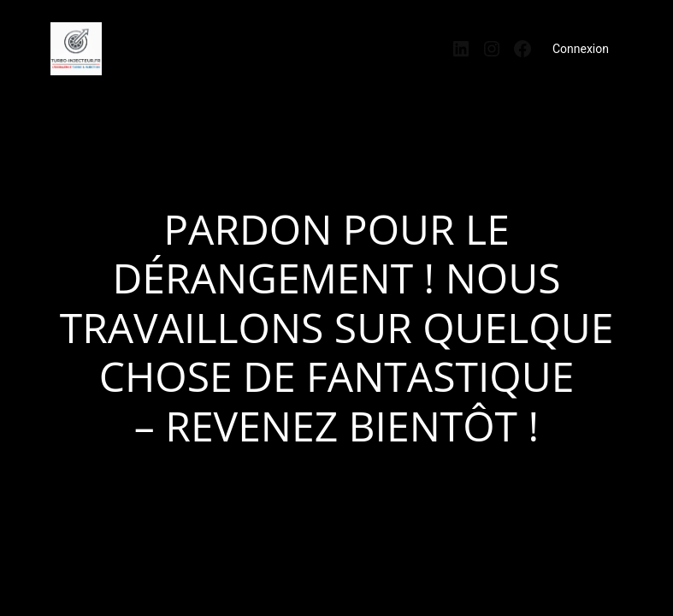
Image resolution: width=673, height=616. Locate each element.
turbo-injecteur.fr (171, 43)
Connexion (581, 49)
